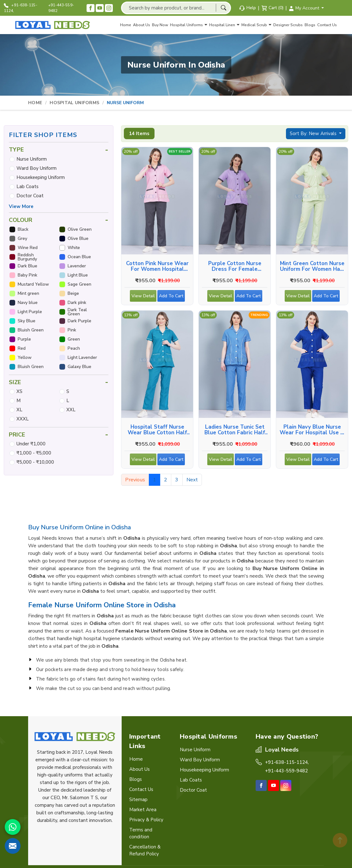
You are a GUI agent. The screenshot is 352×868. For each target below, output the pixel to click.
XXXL (23, 419)
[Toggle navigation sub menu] (206, 25)
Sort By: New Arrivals (314, 134)
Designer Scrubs (288, 25)
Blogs (310, 25)
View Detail (143, 297)
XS (19, 391)
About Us (142, 25)
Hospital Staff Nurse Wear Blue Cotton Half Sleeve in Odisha (157, 430)
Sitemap (138, 800)
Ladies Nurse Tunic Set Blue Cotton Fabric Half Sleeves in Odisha (235, 430)
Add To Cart (172, 297)
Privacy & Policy (146, 820)
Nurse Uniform (32, 159)
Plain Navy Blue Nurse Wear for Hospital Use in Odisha (312, 430)
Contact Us (327, 25)
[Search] (223, 8)
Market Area (143, 810)
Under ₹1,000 (31, 444)
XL (19, 410)
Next (192, 480)
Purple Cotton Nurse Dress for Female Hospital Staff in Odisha (235, 266)
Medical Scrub (256, 25)
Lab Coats (27, 187)
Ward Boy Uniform (36, 168)
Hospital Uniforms (189, 25)
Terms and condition (141, 833)
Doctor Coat (30, 196)
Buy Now (160, 25)
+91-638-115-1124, (21, 8)
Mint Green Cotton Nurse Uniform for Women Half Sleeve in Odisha (312, 266)
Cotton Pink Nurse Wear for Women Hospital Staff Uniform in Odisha (157, 266)
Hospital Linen (224, 25)
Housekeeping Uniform (41, 177)
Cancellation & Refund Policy (145, 850)
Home (126, 25)
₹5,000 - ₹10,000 (35, 462)
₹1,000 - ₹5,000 (34, 453)
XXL (71, 410)
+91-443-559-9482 (61, 8)
